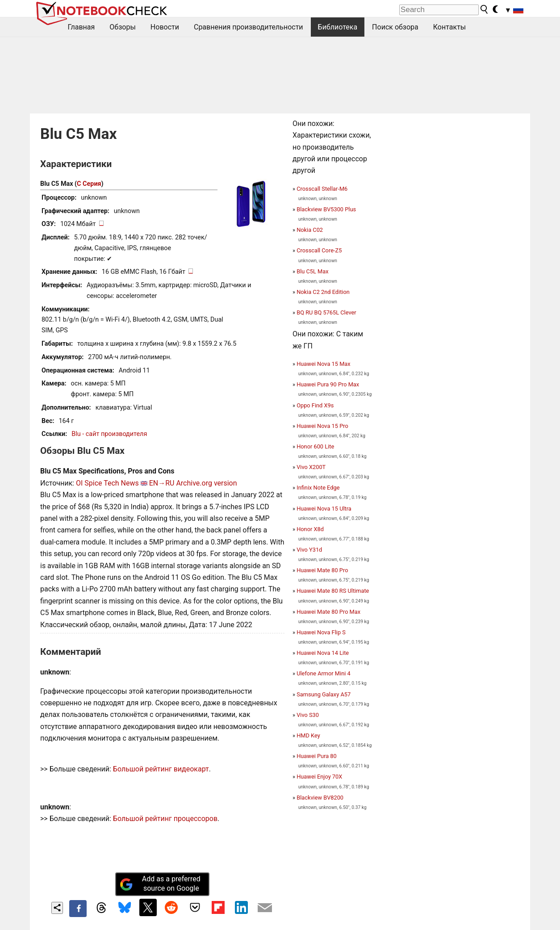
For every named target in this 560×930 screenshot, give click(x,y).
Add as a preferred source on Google (160, 884)
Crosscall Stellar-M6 (322, 189)
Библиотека (338, 27)
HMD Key (308, 735)
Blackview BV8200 (320, 798)
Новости (165, 27)
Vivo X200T (311, 467)
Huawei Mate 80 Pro (322, 570)
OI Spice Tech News (107, 483)
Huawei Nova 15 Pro (322, 426)
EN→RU (162, 483)
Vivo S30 (308, 715)
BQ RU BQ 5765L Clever (326, 312)
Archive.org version (206, 483)
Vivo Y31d (309, 550)
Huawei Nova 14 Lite (323, 653)
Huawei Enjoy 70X (319, 777)
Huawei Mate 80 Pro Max (328, 612)
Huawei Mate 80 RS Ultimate (333, 591)
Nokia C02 (310, 230)
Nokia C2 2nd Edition (323, 292)
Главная (81, 27)
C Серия (89, 184)
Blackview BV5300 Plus (326, 209)
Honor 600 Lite (315, 446)
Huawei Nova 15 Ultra (324, 509)
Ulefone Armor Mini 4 (324, 673)
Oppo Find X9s (315, 405)
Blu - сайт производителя (109, 434)
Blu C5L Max (312, 271)
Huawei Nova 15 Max (323, 364)
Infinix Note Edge (318, 488)
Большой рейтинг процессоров (165, 819)
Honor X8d (310, 529)
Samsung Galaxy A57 (324, 694)
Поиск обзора (395, 27)
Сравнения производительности (249, 27)
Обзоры (123, 27)
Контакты (449, 27)
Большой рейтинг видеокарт (161, 769)
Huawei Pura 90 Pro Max (328, 384)
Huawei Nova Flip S (321, 632)
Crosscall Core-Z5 (319, 250)
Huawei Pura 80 (317, 756)
